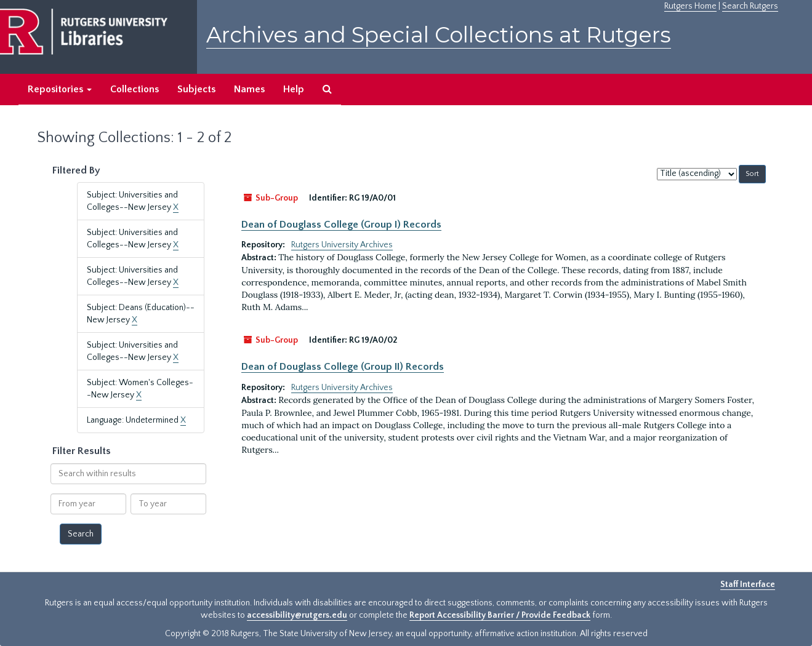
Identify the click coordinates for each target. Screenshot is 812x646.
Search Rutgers (750, 6)
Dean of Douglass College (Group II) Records (343, 367)
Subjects (196, 89)
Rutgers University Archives (342, 245)
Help (294, 89)
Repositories (60, 89)
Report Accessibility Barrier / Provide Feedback (500, 615)
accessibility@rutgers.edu (297, 615)
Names (249, 89)
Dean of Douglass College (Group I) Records (341, 225)
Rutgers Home (690, 6)
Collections (135, 89)
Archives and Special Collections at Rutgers (439, 35)
